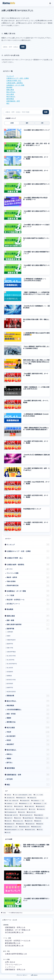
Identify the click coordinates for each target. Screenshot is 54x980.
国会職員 (9, 87)
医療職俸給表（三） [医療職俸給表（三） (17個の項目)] (26, 804)
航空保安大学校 (11, 680)
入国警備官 (10, 632)
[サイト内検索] (14, 47)
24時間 (12, 123)
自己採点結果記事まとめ (14, 932)
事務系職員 (28, 706)
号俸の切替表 (28, 582)
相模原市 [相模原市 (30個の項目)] (29, 821)
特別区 (28, 740)
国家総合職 (28, 696)
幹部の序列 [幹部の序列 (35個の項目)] (32, 812)
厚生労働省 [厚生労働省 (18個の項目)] (19, 806)
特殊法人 (28, 754)
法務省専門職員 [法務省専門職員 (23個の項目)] (29, 818)
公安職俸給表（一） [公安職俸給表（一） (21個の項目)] (38, 801)
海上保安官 (10, 668)
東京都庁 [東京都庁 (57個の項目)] (9, 818)
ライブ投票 (28, 596)
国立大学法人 (11, 92)
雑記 (8, 103)
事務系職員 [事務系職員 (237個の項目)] (22, 798)
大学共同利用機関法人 (28, 710)
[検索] (23, 47)
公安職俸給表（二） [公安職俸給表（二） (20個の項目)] (12, 804)
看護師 (28, 718)
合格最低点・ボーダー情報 (15, 85)
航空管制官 (10, 684)
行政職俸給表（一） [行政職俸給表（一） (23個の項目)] (12, 827)
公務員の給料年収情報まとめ (16, 954)
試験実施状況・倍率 (13, 101)
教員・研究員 (28, 714)
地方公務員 (10, 94)
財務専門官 (10, 688)
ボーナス (28, 569)
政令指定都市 (28, 736)
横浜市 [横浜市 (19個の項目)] (18, 818)
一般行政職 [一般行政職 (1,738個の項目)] (10, 798)
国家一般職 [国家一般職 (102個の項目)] (30, 806)
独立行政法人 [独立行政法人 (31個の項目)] (19, 821)
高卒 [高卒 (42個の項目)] (8, 833)
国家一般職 (28, 620)
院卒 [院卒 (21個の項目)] (40, 830)
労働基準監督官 (11, 640)
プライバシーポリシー (13, 965)
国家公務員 (10, 90)
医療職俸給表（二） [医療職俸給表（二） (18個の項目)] (41, 804)
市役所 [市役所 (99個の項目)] (22, 812)
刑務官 (9, 636)
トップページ (10, 967)
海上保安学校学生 (12, 664)
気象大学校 (10, 648)
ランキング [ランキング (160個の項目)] (39, 795)
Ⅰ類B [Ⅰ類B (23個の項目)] (9, 795)
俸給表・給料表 (28, 577)
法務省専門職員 (11, 652)
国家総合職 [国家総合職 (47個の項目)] (41, 806)
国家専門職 (28, 629)
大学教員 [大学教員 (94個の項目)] (42, 809)
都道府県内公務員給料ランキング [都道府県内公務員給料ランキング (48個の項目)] (15, 830)
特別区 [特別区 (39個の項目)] (9, 821)
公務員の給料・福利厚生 (15, 83)
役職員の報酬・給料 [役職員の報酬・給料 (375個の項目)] (12, 815)
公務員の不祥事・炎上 (14, 81)
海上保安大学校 (11, 656)
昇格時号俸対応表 (28, 586)
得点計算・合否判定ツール (28, 600)
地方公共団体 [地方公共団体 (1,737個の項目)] (22, 809)
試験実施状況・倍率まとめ (15, 927)
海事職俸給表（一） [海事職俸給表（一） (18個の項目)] (42, 818)
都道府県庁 (28, 744)
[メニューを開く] (50, 3)
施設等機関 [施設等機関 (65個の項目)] (39, 815)
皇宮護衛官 (10, 672)
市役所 (28, 732)
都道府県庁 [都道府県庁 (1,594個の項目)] (31, 830)
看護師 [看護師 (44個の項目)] (38, 821)
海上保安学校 (11, 660)
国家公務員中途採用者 (28, 625)
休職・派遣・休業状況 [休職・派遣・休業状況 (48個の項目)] (12, 801)
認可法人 (28, 763)
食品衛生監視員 (11, 692)
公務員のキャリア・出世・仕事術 (18, 78)
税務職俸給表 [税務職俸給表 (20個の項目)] (10, 824)
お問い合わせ (10, 962)
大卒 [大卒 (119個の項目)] (33, 809)
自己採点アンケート (28, 604)
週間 (27, 123)
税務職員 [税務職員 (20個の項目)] (21, 824)
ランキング (10, 76)
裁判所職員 (10, 99)
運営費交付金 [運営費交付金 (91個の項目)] (37, 827)
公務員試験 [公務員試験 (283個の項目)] (26, 801)
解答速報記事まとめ (13, 943)
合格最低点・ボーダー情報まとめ (18, 930)
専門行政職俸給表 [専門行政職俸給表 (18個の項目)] (11, 812)
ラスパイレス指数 (28, 573)
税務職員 (9, 676)
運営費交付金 (28, 722)
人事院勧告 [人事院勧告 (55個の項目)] (33, 798)
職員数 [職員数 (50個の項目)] (40, 824)
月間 (42, 123)
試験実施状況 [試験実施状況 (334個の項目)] (25, 827)
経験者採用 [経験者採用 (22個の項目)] (31, 824)
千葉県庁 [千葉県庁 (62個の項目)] (9, 806)
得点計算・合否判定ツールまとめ (18, 941)
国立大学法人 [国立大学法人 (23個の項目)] (10, 809)
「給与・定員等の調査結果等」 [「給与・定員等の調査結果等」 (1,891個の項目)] (23, 795)
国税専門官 (10, 644)
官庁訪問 (28, 779)
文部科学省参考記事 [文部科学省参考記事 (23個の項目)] (27, 815)
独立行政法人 (11, 97)
